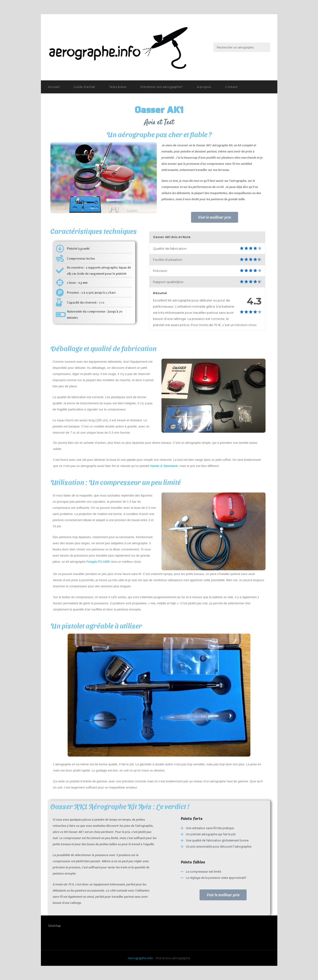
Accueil (54, 87)
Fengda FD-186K (98, 562)
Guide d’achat (84, 87)
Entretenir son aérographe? (162, 87)
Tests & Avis (118, 87)
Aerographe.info (140, 958)
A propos (204, 87)
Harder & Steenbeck (164, 466)
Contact (231, 87)
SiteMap (54, 926)
